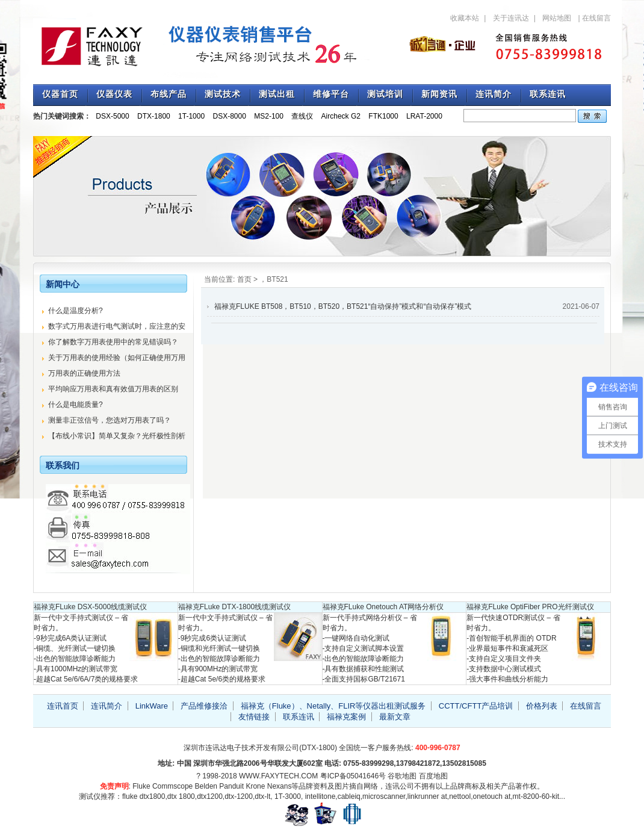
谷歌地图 (402, 776)
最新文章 (395, 717)
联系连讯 (548, 94)
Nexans (280, 786)
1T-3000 (288, 796)
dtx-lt (262, 796)
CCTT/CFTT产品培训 (476, 706)
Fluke (141, 786)
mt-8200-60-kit (536, 796)
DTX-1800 (154, 116)
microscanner (384, 796)
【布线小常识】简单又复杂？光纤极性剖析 (117, 436)
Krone (255, 786)
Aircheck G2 (341, 116)
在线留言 (596, 18)
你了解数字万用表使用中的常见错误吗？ (113, 342)
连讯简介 (494, 94)
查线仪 (302, 116)
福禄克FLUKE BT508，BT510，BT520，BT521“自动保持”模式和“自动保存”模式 (343, 306)
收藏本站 (465, 18)
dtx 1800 (181, 796)
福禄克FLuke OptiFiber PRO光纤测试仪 (530, 607)
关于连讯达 (511, 18)
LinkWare (152, 706)
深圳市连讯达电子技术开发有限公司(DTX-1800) (260, 748)
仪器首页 (60, 94)
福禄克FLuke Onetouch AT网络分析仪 (383, 607)
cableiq (349, 796)
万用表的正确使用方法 (84, 373)
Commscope (172, 786)
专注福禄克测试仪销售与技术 (208, 45)
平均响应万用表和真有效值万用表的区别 (113, 389)
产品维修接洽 (204, 706)
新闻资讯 (439, 94)
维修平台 (331, 94)
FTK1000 (383, 116)
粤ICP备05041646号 (353, 776)
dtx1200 (210, 796)
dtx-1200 (239, 796)
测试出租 (277, 94)
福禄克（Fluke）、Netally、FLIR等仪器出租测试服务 (333, 706)
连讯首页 (63, 706)
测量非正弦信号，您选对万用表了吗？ (110, 420)
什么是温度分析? (76, 311)
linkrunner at (427, 796)
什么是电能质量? (76, 405)
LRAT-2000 (424, 116)
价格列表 (542, 706)
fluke (130, 796)
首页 (244, 279)
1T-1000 (191, 116)
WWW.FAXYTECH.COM (278, 776)
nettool (460, 796)
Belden (206, 786)
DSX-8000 (230, 116)
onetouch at (492, 796)
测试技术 (223, 94)
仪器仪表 (114, 94)
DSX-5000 (112, 116)
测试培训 (385, 94)
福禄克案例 (346, 717)
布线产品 (169, 94)
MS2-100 (269, 116)
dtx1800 (153, 796)
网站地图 (557, 18)
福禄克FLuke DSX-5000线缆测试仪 (90, 607)
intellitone (320, 796)
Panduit (231, 786)
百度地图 (433, 776)
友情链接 (254, 717)
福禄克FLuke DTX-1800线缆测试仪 (234, 607)
